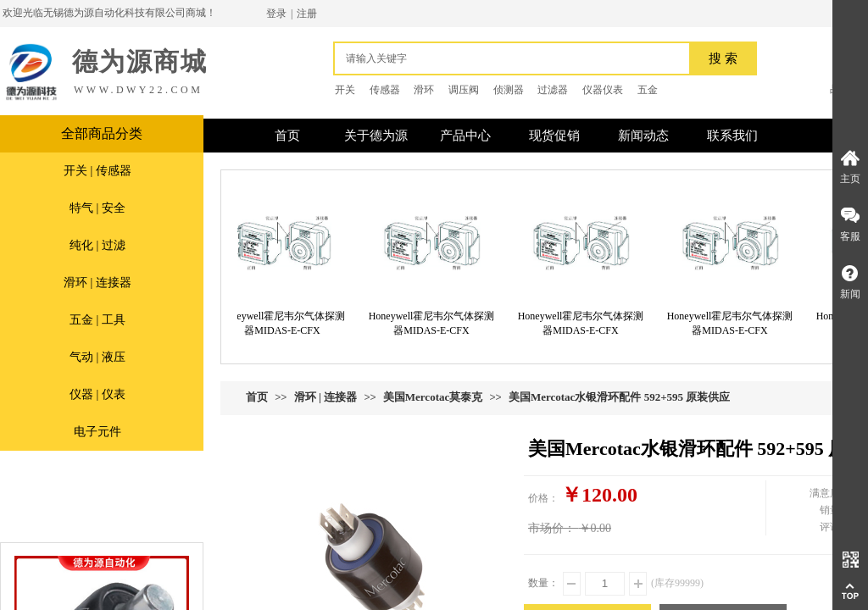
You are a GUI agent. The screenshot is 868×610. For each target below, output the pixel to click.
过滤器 (553, 90)
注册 (307, 14)
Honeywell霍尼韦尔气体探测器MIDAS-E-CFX (286, 323)
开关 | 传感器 (97, 171)
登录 (276, 14)
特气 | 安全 (97, 208)
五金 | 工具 (97, 320)
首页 (257, 397)
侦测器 (509, 90)
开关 (345, 90)
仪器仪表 (603, 90)
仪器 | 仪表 (97, 394)
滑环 (424, 90)
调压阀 (464, 90)
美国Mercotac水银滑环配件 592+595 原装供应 (619, 397)
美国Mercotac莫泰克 (433, 397)
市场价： (552, 528)
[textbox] (516, 58)
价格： (543, 498)
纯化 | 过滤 (97, 245)
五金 (648, 90)
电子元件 (97, 432)
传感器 (385, 90)
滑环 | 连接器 (97, 283)
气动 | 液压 (97, 357)
